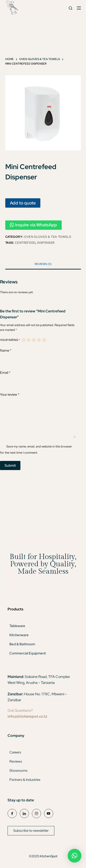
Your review (10, 395)
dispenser (46, 243)
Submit (10, 465)
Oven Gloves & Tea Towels (48, 237)
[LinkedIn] (24, 813)
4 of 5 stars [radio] (39, 340)
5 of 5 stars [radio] (44, 340)
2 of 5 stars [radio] (28, 340)
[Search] (71, 8)
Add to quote (23, 203)
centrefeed (25, 243)
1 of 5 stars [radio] (23, 340)
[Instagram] (36, 813)
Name (6, 351)
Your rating (10, 340)
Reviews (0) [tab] (43, 264)
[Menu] (79, 8)
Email (5, 373)
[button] (75, 856)
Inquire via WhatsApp (34, 225)
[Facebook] (12, 813)
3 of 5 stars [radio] (34, 340)
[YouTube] (49, 813)
